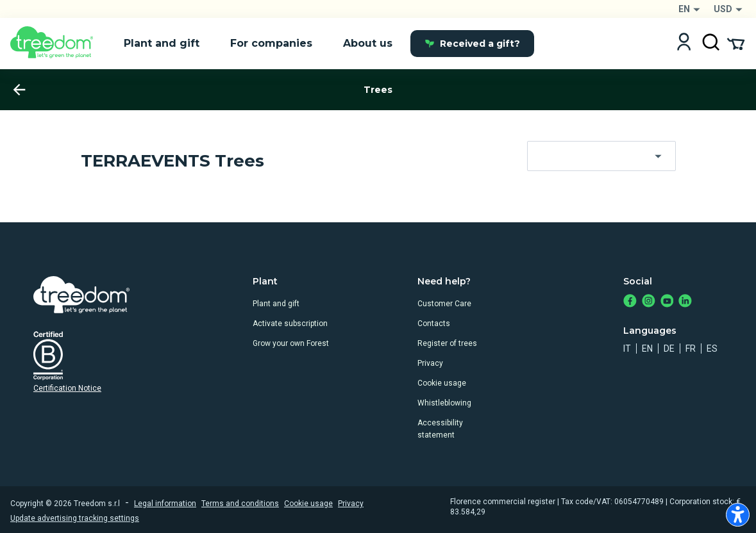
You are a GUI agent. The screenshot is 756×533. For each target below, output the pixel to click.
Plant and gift (276, 304)
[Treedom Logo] (57, 44)
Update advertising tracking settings (75, 518)
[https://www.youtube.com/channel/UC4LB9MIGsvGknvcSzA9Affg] (667, 302)
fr (691, 348)
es (712, 348)
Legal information (165, 504)
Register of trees (447, 343)
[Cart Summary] (736, 43)
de (669, 348)
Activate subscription (290, 324)
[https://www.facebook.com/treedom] (630, 302)
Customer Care (444, 304)
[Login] (684, 43)
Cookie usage (442, 383)
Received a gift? (472, 44)
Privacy (430, 363)
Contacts (434, 324)
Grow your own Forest (291, 343)
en (647, 348)
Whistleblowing (444, 403)
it (627, 348)
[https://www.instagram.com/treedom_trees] (649, 302)
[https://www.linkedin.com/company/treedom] (685, 302)
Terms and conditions (240, 504)
